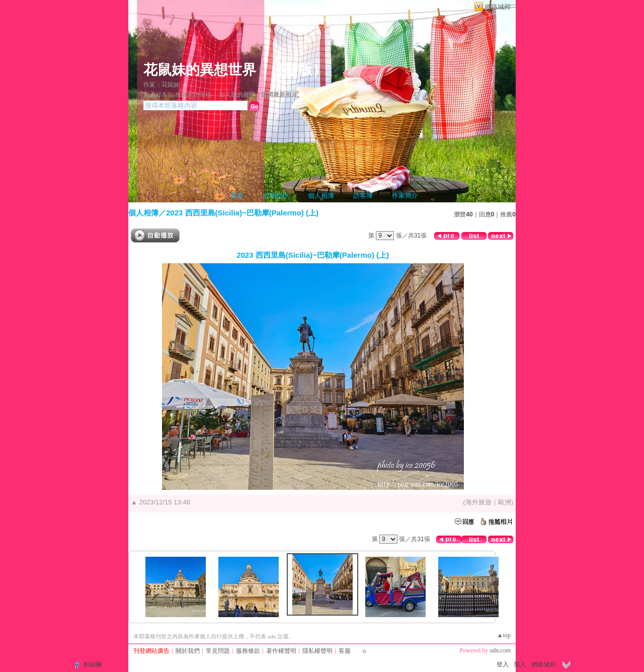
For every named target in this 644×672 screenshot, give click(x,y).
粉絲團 (93, 664)
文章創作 (276, 196)
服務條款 (248, 651)
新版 (298, 70)
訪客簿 (363, 196)
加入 (520, 664)
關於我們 (188, 651)
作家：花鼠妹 (162, 85)
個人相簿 (321, 196)
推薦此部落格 (193, 95)
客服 (345, 651)
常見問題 (218, 651)
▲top (504, 635)
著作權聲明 (281, 651)
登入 (503, 664)
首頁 (237, 196)
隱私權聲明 (317, 651)
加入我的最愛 (237, 95)
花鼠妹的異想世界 (200, 70)
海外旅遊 (478, 502)
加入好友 (155, 95)
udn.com (500, 650)
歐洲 (505, 502)
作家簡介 (405, 196)
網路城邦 (498, 7)
